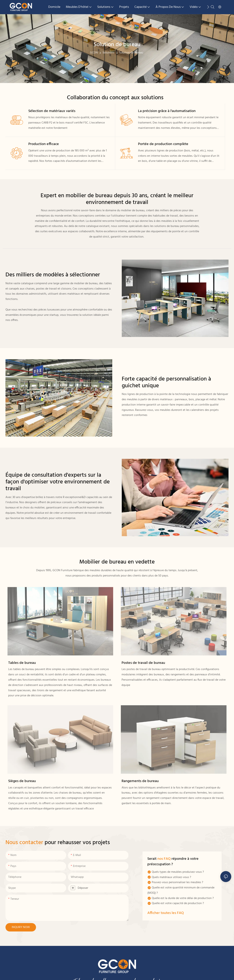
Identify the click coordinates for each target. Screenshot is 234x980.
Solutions (108, 53)
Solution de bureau (131, 53)
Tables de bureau (22, 663)
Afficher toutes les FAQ (166, 913)
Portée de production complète (163, 144)
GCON (94, 53)
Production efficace (44, 144)
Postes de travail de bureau (143, 663)
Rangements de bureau (140, 781)
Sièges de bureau (22, 781)
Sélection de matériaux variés (52, 111)
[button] (208, 7)
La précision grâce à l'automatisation (167, 111)
